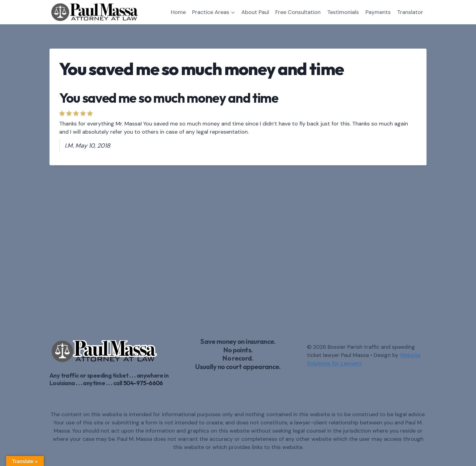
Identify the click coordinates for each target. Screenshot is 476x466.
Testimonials (343, 12)
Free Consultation (298, 12)
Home (178, 12)
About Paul (255, 12)
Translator (410, 12)
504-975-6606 (143, 383)
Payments (378, 12)
